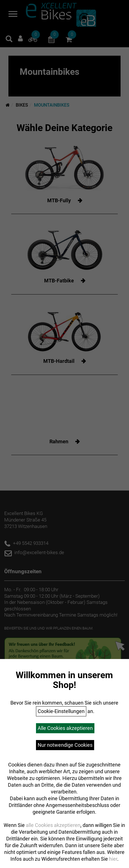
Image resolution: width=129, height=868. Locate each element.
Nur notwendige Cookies (65, 745)
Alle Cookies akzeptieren (65, 728)
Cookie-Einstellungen (61, 711)
